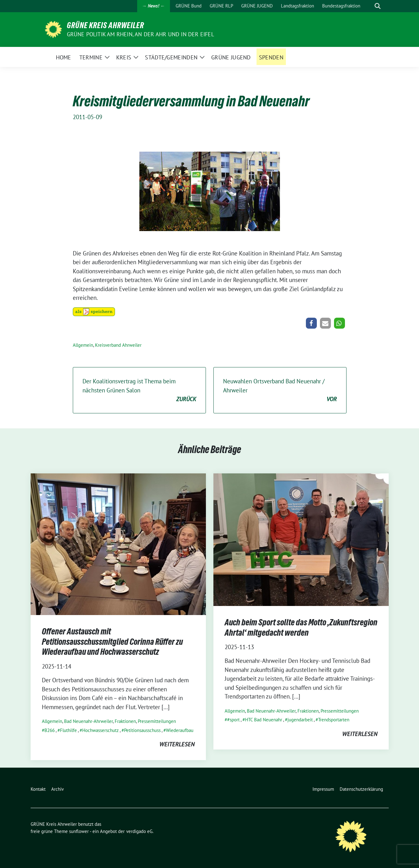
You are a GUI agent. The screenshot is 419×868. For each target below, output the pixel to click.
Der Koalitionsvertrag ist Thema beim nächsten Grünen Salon (139, 391)
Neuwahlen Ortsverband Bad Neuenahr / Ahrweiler (280, 391)
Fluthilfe (68, 730)
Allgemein (83, 345)
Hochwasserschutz (100, 730)
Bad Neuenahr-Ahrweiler (88, 721)
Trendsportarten (334, 720)
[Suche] (369, 6)
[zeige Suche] (378, 6)
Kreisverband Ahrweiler (118, 345)
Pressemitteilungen (157, 721)
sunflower (79, 831)
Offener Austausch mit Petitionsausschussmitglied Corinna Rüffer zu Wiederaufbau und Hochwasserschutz (112, 641)
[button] (311, 323)
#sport (233, 720)
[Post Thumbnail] (118, 543)
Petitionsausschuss (142, 730)
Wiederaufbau (180, 730)
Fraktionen (125, 721)
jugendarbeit (300, 720)
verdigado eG (139, 831)
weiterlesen (177, 744)
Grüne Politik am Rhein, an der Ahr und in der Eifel (140, 34)
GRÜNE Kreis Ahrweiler (105, 25)
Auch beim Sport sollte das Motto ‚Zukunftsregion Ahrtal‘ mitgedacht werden (301, 627)
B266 (50, 730)
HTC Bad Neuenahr (264, 720)
